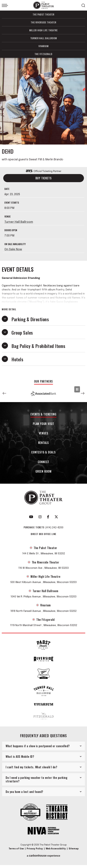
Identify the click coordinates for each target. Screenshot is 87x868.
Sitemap (74, 849)
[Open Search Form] (83, 5)
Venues (44, 433)
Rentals (44, 443)
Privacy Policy (35, 849)
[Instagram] (40, 517)
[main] (43, 217)
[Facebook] (48, 517)
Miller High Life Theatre (43, 30)
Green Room (43, 472)
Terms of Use (16, 849)
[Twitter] (56, 517)
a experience (43, 856)
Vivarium (43, 46)
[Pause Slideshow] (77, 389)
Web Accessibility (56, 849)
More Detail (9, 309)
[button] (4, 393)
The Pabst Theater (43, 14)
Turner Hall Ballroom (44, 38)
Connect (44, 462)
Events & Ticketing (43, 414)
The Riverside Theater (43, 22)
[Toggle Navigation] (5, 5)
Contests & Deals (43, 452)
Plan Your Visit (43, 424)
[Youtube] (31, 517)
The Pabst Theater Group (44, 5)
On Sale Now (13, 249)
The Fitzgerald (43, 54)
